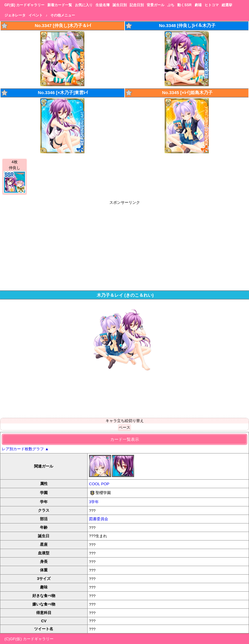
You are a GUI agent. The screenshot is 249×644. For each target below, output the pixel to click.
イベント (36, 15)
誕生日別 (120, 5)
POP (105, 484)
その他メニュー (63, 15)
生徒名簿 (103, 5)
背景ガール (156, 5)
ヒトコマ (212, 5)
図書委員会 (99, 519)
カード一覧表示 (125, 439)
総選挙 (227, 5)
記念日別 (137, 5)
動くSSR (184, 5)
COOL (95, 484)
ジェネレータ (15, 15)
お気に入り (84, 5)
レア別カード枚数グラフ (25, 449)
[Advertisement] (124, 246)
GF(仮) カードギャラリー (24, 5)
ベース (124, 427)
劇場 (198, 5)
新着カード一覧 (60, 5)
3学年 (94, 502)
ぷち (171, 5)
